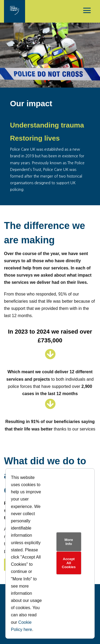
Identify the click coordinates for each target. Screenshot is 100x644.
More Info (69, 542)
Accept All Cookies (69, 563)
